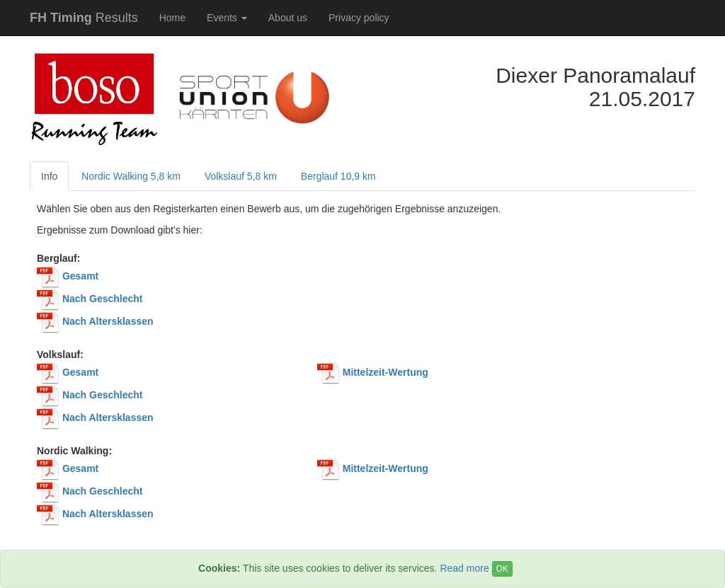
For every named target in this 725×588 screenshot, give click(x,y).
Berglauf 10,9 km (338, 176)
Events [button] (227, 18)
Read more (464, 568)
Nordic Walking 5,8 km (131, 176)
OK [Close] (502, 569)
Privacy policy (359, 18)
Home (172, 18)
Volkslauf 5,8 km (241, 176)
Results (84, 18)
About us (288, 18)
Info (49, 176)
